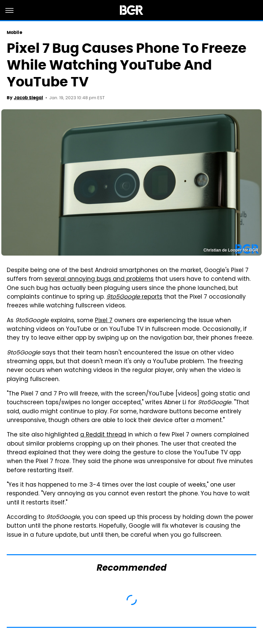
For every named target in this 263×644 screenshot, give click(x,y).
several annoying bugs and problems (99, 279)
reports (134, 297)
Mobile (14, 32)
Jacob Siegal (28, 98)
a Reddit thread (103, 435)
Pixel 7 (104, 321)
